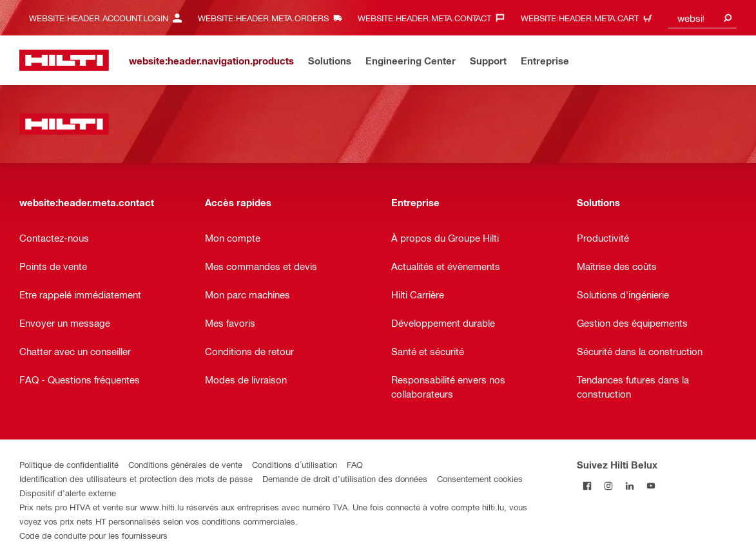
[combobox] (702, 18)
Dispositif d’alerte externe (68, 493)
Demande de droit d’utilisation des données (345, 478)
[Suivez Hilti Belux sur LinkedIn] (630, 486)
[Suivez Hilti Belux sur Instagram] (609, 486)
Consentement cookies (480, 478)
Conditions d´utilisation (295, 464)
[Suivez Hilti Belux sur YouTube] (651, 486)
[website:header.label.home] (64, 60)
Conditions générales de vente (185, 464)
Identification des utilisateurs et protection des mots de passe (136, 478)
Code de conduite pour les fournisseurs (93, 535)
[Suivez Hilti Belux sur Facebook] (587, 486)
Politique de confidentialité (69, 464)
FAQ (355, 464)
